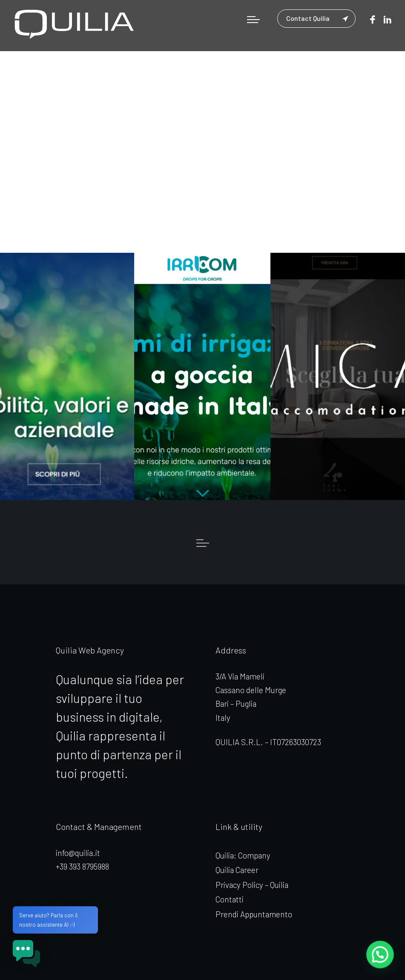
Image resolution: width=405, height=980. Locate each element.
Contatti (230, 899)
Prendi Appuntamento (254, 914)
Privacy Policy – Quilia (252, 885)
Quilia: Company (243, 855)
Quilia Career (237, 870)
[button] (380, 955)
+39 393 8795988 (82, 866)
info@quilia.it (78, 853)
